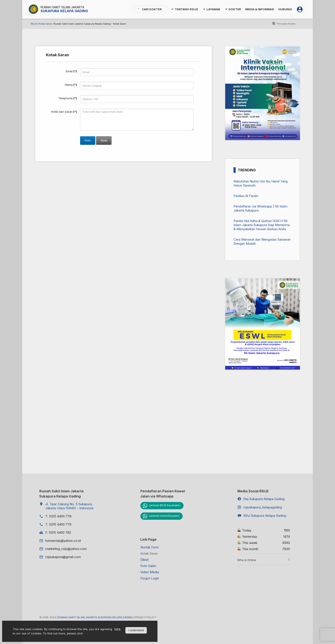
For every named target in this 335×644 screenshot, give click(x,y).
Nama (71, 85)
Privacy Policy (145, 617)
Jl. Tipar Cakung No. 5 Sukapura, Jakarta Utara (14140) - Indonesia (69, 506)
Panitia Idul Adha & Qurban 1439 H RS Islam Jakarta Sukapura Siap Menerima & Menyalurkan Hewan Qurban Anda (262, 225)
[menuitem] (151, 9)
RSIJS (34, 24)
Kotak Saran (46, 24)
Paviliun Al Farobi (246, 196)
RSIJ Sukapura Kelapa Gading (265, 516)
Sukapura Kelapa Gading (64, 11)
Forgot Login (150, 578)
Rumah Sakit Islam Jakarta (62, 7)
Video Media (150, 572)
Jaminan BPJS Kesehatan (165, 505)
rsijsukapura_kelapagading (263, 507)
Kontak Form (150, 547)
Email (71, 71)
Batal (104, 140)
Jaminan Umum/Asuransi (164, 516)
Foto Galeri (148, 566)
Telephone (68, 98)
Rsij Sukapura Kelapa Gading (264, 499)
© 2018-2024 (48, 617)
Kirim (88, 140)
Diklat (144, 560)
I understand (136, 630)
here (117, 629)
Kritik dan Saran (64, 112)
